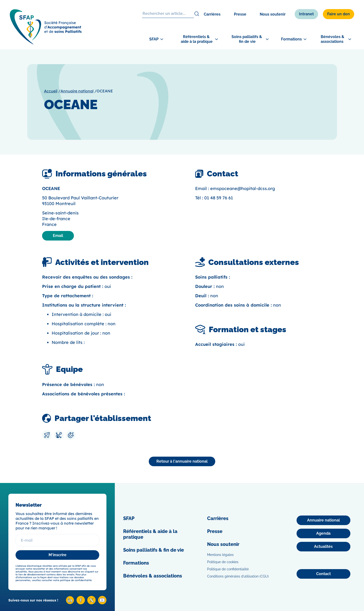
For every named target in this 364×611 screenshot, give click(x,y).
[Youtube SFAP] (102, 603)
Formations (136, 563)
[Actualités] (323, 547)
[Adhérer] (347, 157)
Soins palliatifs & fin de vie (154, 550)
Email (58, 236)
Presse (240, 14)
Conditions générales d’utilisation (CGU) (238, 576)
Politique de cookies (223, 562)
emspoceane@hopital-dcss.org (243, 188)
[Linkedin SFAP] (70, 603)
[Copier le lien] (71, 435)
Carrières (212, 14)
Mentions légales (220, 555)
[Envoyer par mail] (47, 435)
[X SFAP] (91, 603)
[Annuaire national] (182, 461)
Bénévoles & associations (153, 576)
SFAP (129, 518)
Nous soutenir (273, 14)
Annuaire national (77, 91)
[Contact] (323, 574)
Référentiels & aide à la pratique (150, 534)
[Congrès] (347, 130)
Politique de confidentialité (228, 569)
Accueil (51, 91)
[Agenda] (323, 533)
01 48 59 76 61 (219, 198)
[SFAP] (46, 43)
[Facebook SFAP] (81, 603)
